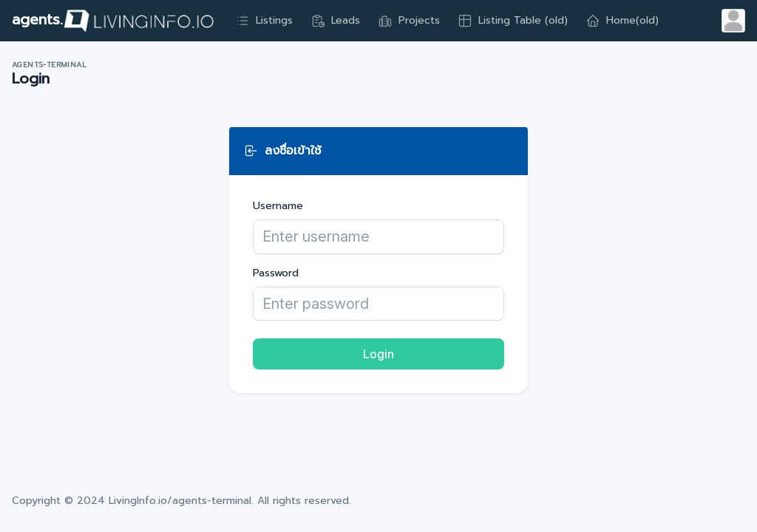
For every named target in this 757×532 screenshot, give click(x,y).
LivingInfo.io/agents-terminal (180, 501)
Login (378, 354)
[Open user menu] (733, 21)
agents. (113, 21)
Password (276, 273)
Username (278, 206)
